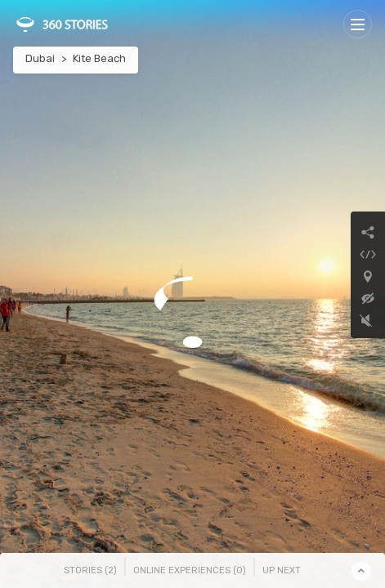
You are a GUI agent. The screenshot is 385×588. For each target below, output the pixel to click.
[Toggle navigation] (358, 24)
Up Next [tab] (282, 570)
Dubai (40, 58)
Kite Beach (99, 58)
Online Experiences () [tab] (190, 570)
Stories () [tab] (90, 570)
